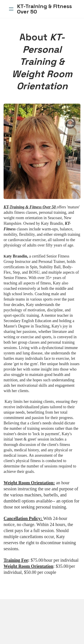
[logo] (48, 9)
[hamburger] (11, 9)
